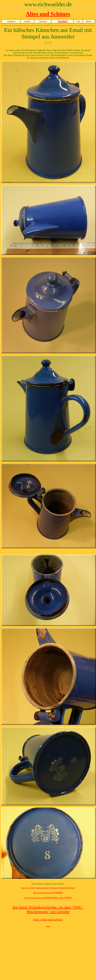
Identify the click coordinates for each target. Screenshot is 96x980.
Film (78, 21)
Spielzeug (43, 21)
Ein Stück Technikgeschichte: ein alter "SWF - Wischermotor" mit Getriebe (48, 909)
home (48, 926)
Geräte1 (63, 21)
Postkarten (11, 21)
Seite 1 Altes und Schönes (48, 919)
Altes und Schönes (48, 14)
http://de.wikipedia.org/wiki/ (48, 893)
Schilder (27, 21)
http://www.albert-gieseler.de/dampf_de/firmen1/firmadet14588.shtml (48, 888)
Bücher (89, 21)
